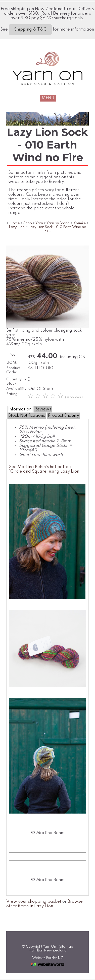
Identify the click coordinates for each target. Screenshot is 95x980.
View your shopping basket (34, 902)
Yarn (39, 223)
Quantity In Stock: (16, 382)
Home (15, 223)
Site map (66, 947)
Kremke (80, 223)
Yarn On (49, 947)
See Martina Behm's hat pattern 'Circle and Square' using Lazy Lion (44, 469)
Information (20, 409)
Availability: (17, 389)
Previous (19, 287)
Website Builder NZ (48, 958)
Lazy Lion (17, 227)
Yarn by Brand (58, 223)
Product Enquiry (64, 416)
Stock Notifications (27, 416)
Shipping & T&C (30, 29)
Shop (28, 223)
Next (76, 287)
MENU (48, 98)
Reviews (43, 409)
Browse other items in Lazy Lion (44, 904)
